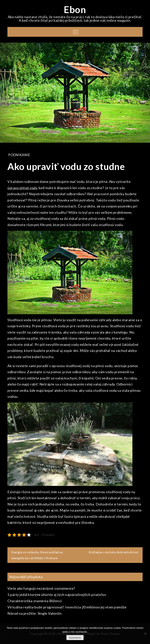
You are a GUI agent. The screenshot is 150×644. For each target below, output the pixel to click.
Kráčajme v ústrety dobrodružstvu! (114, 552)
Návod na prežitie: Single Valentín (34, 613)
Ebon (75, 9)
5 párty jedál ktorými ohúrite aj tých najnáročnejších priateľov (57, 595)
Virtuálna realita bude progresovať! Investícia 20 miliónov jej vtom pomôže (67, 607)
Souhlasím (75, 638)
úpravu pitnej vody (22, 188)
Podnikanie (19, 155)
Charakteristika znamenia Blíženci (35, 601)
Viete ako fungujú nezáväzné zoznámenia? (41, 588)
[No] (145, 634)
